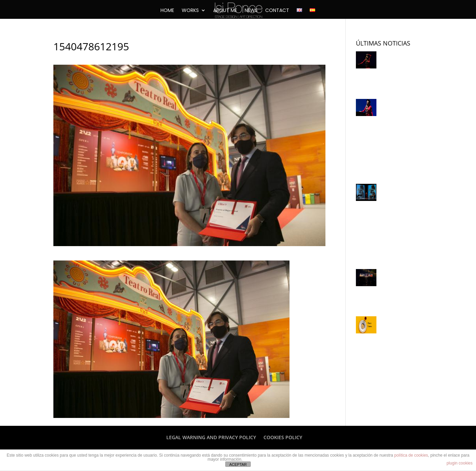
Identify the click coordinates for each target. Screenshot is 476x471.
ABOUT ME (225, 11)
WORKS (190, 11)
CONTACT (277, 11)
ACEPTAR (238, 464)
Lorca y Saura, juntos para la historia (388, 70)
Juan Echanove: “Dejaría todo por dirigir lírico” (389, 288)
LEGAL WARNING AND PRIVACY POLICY (211, 437)
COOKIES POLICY (283, 437)
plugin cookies (460, 463)
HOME (167, 11)
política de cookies (411, 455)
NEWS (251, 11)
